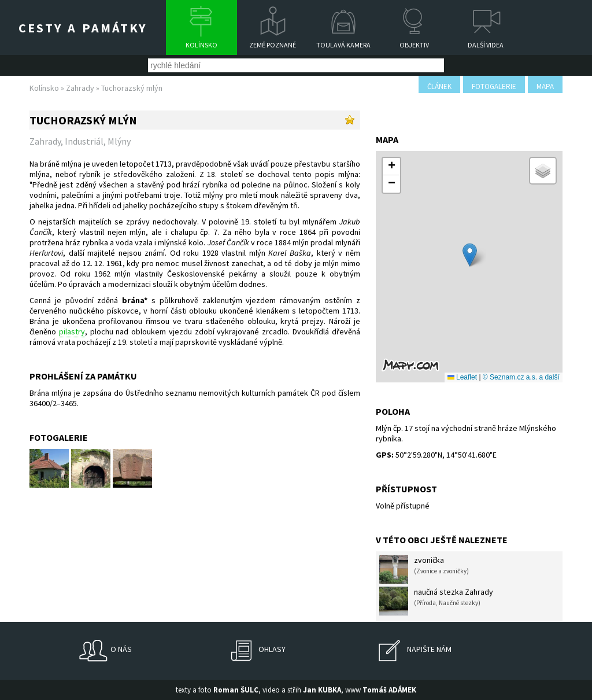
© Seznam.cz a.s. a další (521, 377)
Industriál (84, 141)
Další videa (486, 45)
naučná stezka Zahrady (436, 601)
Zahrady (80, 88)
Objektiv (414, 45)
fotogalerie (494, 86)
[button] (470, 255)
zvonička (424, 569)
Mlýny (119, 141)
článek (439, 86)
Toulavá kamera (343, 45)
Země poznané (273, 45)
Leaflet (462, 377)
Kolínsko (201, 45)
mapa (545, 86)
